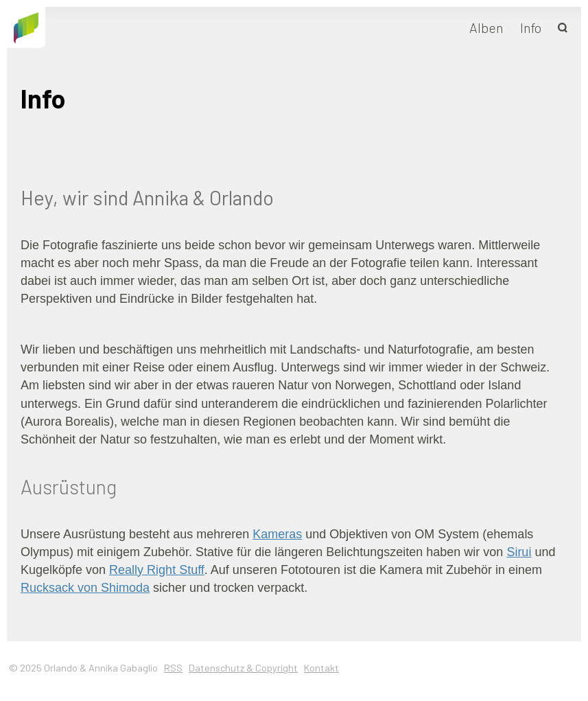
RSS (173, 668)
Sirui (519, 552)
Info (531, 27)
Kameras (277, 534)
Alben (486, 27)
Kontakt (321, 668)
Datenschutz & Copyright (243, 668)
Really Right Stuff (157, 570)
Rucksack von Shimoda (85, 588)
